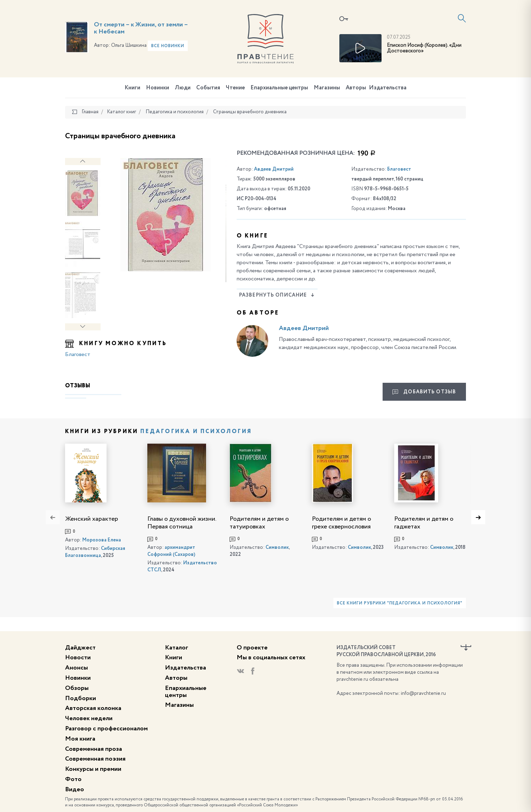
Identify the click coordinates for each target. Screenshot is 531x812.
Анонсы (76, 668)
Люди (183, 88)
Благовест (78, 355)
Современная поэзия (95, 759)
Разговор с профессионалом (106, 729)
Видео (75, 789)
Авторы (356, 88)
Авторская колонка (93, 708)
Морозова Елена (102, 540)
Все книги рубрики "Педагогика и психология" (399, 603)
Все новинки (168, 46)
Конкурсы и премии (93, 769)
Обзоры (77, 688)
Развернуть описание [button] (277, 295)
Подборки (81, 698)
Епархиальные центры (279, 88)
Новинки (158, 88)
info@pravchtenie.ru (423, 693)
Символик (277, 547)
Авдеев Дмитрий (274, 169)
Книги (132, 88)
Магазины (327, 88)
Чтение (235, 88)
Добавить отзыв (424, 392)
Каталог (177, 648)
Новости (78, 658)
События (208, 88)
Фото (73, 779)
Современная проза (94, 749)
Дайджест (80, 648)
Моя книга (80, 739)
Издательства (388, 88)
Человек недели (89, 718)
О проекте (252, 648)
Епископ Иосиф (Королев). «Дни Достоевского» (424, 48)
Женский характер (92, 519)
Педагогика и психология (196, 432)
